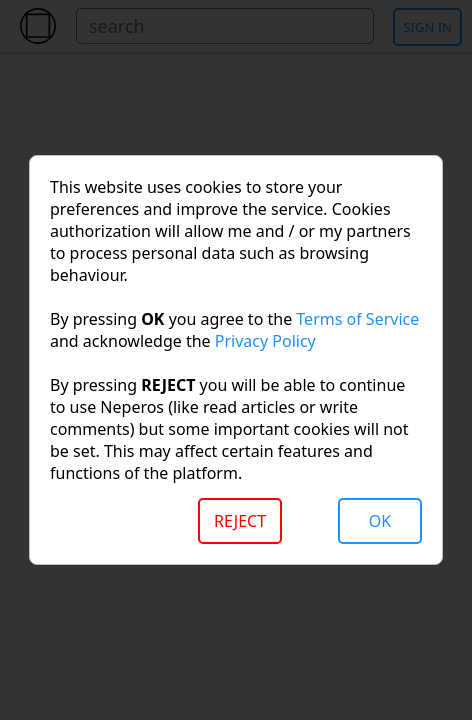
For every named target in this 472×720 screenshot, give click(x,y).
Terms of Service (357, 319)
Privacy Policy (265, 341)
